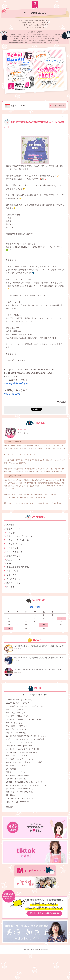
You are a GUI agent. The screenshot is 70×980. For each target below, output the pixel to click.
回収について (13, 548)
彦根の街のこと (14, 556)
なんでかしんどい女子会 (18, 540)
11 (61, 618)
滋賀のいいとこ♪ (14, 583)
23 (44, 625)
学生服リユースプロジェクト (20, 536)
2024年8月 (35, 607)
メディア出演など (15, 552)
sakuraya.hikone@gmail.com (19, 383)
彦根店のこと (13, 575)
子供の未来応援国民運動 (18, 567)
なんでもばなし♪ (14, 544)
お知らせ (11, 533)
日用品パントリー (15, 571)
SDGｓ (10, 563)
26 (9, 628)
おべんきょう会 (14, 579)
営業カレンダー (14, 529)
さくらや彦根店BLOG (35, 13)
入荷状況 (62, 402)
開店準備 (11, 587)
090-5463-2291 (12, 394)
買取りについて (14, 560)
